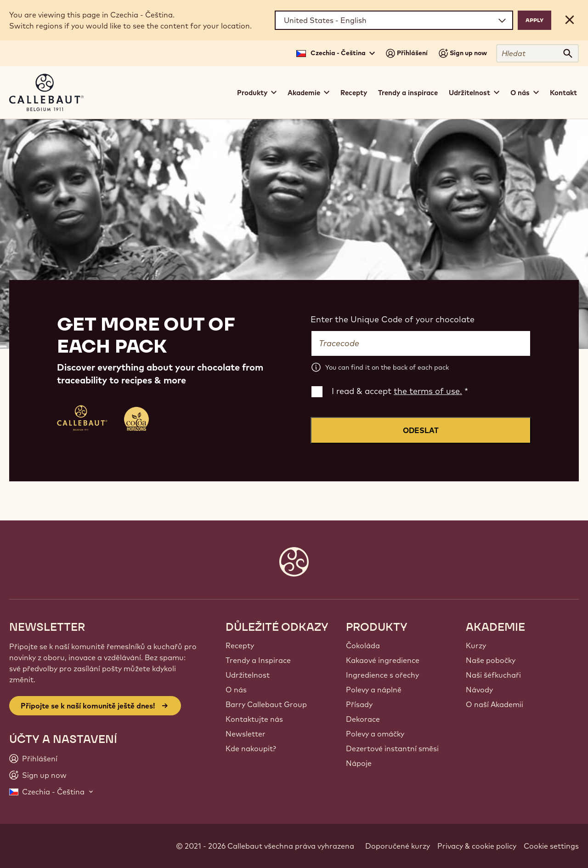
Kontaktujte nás (254, 719)
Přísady (359, 704)
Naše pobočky (491, 660)
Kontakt (563, 93)
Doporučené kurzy (398, 846)
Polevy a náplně (374, 690)
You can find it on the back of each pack (387, 367)
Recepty (354, 93)
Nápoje (359, 763)
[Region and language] (394, 20)
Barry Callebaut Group (266, 704)
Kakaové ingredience (383, 660)
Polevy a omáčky (375, 734)
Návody (479, 690)
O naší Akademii (495, 704)
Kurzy (476, 645)
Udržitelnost (248, 675)
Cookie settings (551, 846)
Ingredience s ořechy (382, 675)
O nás (236, 690)
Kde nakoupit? (251, 748)
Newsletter (246, 734)
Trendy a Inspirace (258, 660)
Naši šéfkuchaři (493, 675)
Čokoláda (363, 645)
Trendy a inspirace (408, 93)
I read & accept (400, 391)
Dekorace (363, 719)
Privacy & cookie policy (477, 846)
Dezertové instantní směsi (392, 748)
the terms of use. (428, 391)
